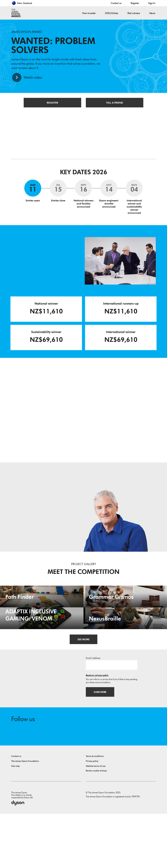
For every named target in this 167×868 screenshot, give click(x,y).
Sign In (152, 3)
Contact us (116, 3)
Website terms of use (96, 820)
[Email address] (112, 718)
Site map (15, 820)
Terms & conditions (95, 811)
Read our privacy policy (97, 729)
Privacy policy (92, 815)
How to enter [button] (89, 13)
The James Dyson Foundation (25, 815)
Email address (93, 711)
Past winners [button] (134, 13)
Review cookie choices (96, 825)
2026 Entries (111, 13)
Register (135, 3)
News (152, 13)
